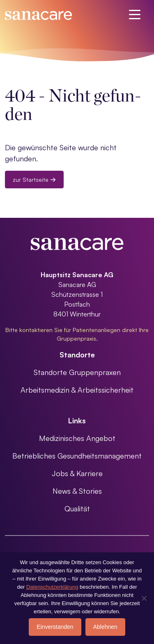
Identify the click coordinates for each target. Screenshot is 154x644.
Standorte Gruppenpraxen (77, 372)
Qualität (77, 508)
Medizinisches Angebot (77, 438)
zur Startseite (34, 180)
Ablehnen (105, 627)
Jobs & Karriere (77, 473)
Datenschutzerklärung (52, 587)
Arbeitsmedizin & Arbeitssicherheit (77, 390)
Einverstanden (55, 627)
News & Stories (77, 491)
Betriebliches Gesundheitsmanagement (77, 456)
